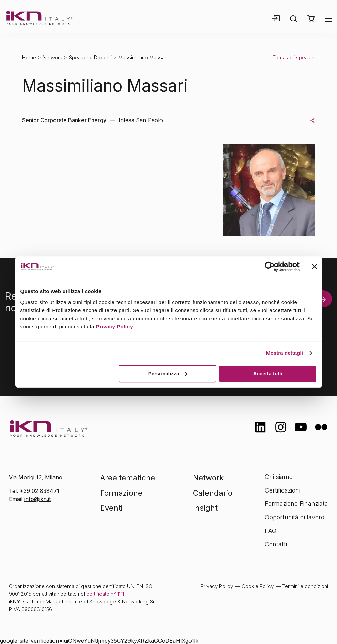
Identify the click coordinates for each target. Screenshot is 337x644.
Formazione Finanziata (296, 504)
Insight (205, 508)
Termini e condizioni (305, 586)
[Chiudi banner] (315, 267)
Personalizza (168, 374)
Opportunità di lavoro (295, 517)
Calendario (213, 493)
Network (52, 57)
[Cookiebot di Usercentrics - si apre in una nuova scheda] (270, 267)
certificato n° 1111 (105, 594)
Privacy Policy (114, 327)
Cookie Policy (258, 586)
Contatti (276, 544)
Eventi (111, 508)
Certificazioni (282, 490)
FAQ (271, 531)
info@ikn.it (37, 499)
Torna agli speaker (294, 57)
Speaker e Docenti (90, 57)
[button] (311, 19)
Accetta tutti (268, 374)
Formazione (121, 493)
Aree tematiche (128, 478)
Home (29, 57)
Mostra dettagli (285, 353)
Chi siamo (279, 477)
